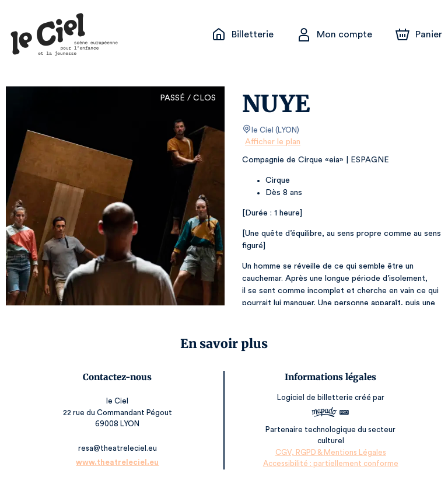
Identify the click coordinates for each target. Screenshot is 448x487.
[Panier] (419, 34)
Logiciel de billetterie (315, 397)
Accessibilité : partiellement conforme (330, 463)
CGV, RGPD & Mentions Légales (330, 452)
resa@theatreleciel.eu (118, 448)
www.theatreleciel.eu (118, 462)
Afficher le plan (272, 142)
